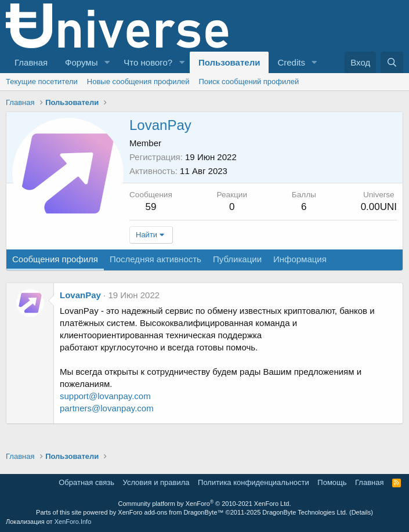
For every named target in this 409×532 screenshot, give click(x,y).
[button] (107, 62)
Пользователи (229, 62)
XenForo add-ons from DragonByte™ (171, 512)
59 (151, 207)
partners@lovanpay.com (107, 408)
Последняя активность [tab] (155, 259)
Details (361, 512)
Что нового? (148, 62)
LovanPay (80, 295)
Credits (291, 62)
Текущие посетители (42, 82)
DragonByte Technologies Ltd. (305, 512)
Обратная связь (86, 482)
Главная (31, 62)
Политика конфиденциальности (254, 482)
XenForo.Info (73, 522)
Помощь (332, 482)
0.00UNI (379, 207)
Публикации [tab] (237, 259)
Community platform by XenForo (205, 504)
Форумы (81, 62)
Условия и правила (156, 482)
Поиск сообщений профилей (249, 82)
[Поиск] (392, 62)
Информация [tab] (300, 259)
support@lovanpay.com (105, 396)
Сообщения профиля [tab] (55, 259)
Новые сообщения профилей (138, 82)
